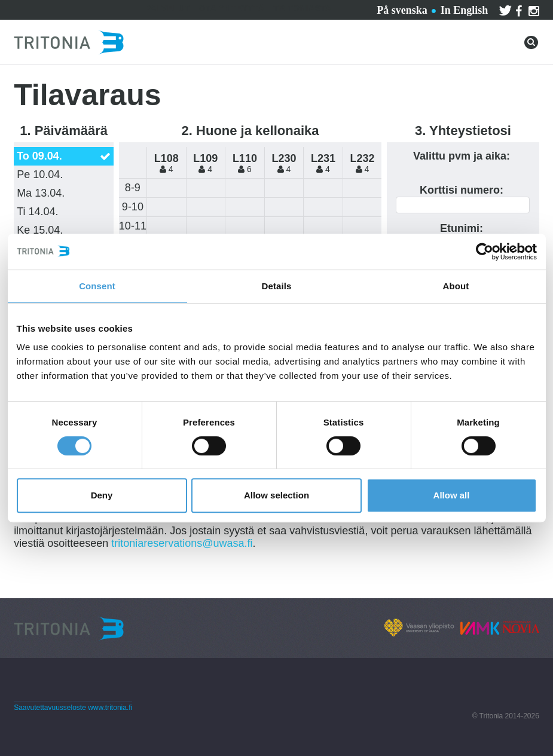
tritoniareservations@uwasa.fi (182, 543)
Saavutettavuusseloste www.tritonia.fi (73, 708)
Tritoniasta (303, 8)
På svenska (402, 10)
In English (465, 10)
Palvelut (168, 8)
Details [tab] (277, 286)
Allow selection (276, 495)
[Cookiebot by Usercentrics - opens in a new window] (485, 252)
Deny (102, 495)
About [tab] (456, 286)
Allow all (452, 495)
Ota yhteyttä (232, 8)
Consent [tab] (97, 286)
